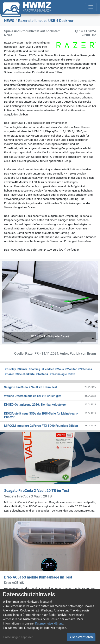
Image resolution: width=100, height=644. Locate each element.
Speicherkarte (25, 374)
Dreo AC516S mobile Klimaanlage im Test (38, 577)
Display (10, 369)
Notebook (85, 369)
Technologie (58, 374)
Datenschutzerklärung (49, 623)
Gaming (34, 369)
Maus (60, 369)
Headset (48, 369)
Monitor (71, 369)
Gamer (22, 369)
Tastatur (42, 374)
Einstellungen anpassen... (19, 637)
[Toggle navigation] (91, 7)
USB (72, 374)
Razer (9, 374)
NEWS (9, 21)
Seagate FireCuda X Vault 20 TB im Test (37, 491)
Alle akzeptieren (81, 637)
